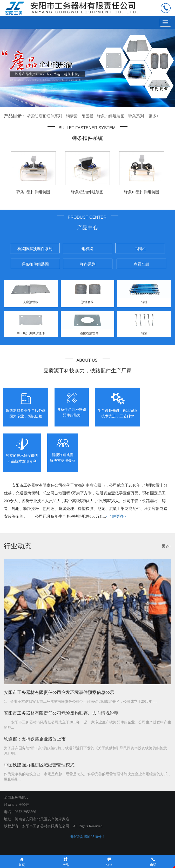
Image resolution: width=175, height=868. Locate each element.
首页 (22, 862)
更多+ (153, 116)
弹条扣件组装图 (111, 116)
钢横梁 (72, 116)
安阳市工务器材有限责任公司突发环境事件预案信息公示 (59, 692)
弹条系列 (136, 116)
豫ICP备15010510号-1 (87, 837)
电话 (153, 862)
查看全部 (141, 264)
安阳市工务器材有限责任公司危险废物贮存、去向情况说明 (61, 713)
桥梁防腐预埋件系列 (45, 116)
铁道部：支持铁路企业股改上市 (35, 739)
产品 (66, 862)
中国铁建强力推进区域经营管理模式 (39, 765)
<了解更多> (116, 516)
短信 (109, 862)
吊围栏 (87, 116)
